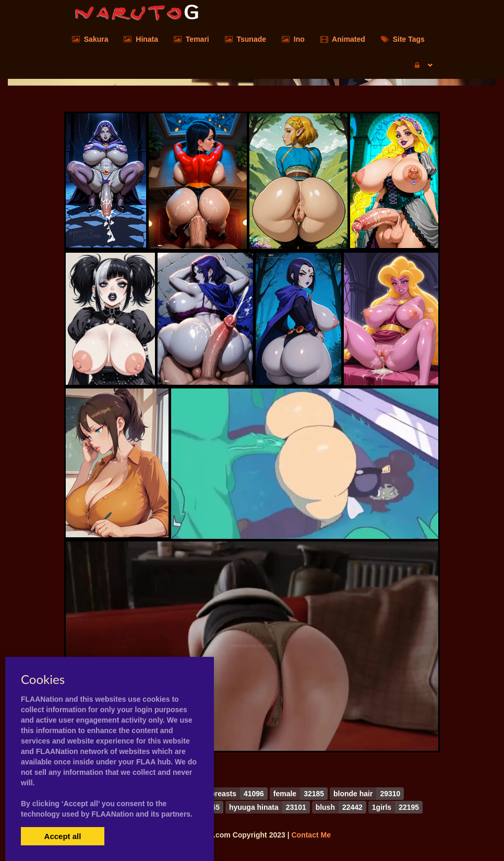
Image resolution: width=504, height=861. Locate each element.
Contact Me (311, 835)
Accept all (63, 836)
